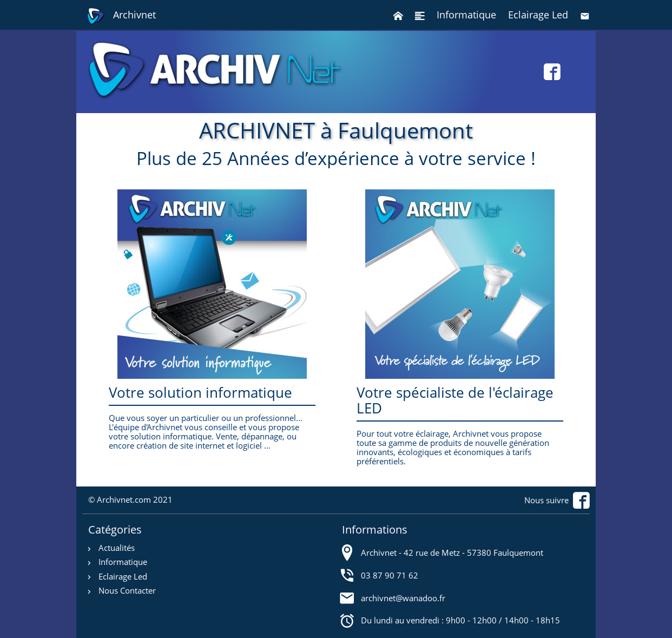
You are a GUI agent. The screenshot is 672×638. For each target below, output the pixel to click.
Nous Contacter (127, 591)
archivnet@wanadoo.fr (403, 598)
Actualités (117, 548)
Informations (375, 530)
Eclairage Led (538, 15)
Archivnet (121, 16)
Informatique (466, 15)
